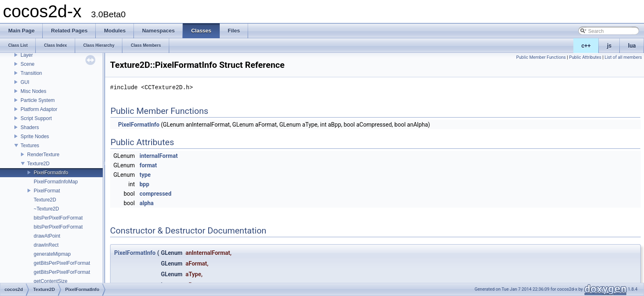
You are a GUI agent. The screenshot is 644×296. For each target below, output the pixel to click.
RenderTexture (43, 155)
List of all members (623, 57)
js (609, 46)
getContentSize (51, 281)
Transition (31, 73)
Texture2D (38, 164)
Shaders (30, 127)
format (148, 165)
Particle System (38, 100)
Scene (28, 64)
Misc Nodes (33, 91)
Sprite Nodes (35, 136)
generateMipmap (52, 254)
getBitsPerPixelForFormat (62, 263)
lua (632, 46)
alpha (147, 203)
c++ (586, 46)
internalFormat (159, 156)
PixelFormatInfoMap (56, 182)
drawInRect (46, 245)
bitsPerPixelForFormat (58, 218)
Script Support (36, 118)
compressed (156, 194)
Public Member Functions (541, 57)
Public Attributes (585, 57)
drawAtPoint (47, 236)
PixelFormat (47, 191)
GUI (25, 82)
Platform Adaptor (39, 109)
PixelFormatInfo (51, 173)
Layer (27, 55)
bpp (145, 184)
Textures (30, 146)
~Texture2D (46, 209)
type (145, 175)
